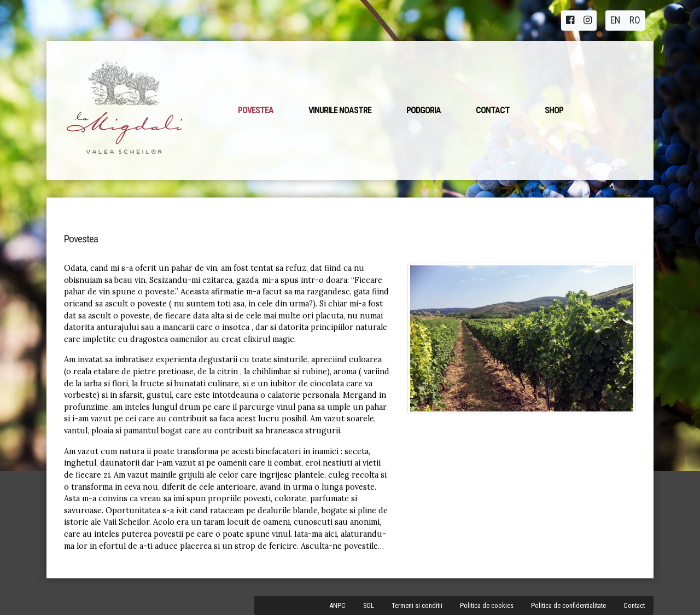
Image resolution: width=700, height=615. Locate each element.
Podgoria (424, 110)
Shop (554, 110)
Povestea (256, 110)
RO (635, 20)
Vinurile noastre (340, 110)
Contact (493, 110)
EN (615, 20)
